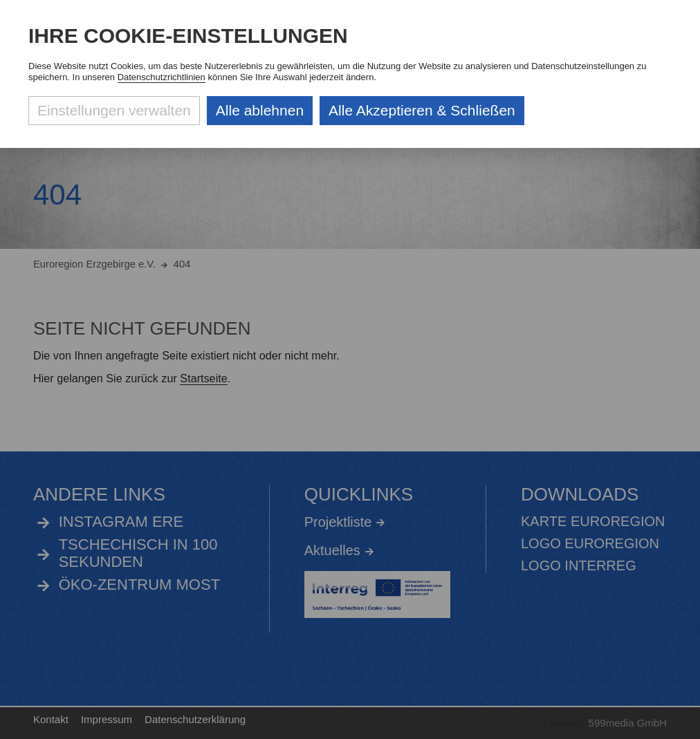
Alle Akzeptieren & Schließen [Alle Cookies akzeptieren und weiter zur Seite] (422, 110)
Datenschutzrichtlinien (162, 77)
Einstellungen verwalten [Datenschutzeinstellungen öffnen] (114, 110)
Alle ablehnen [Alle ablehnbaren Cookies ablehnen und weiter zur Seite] (260, 110)
